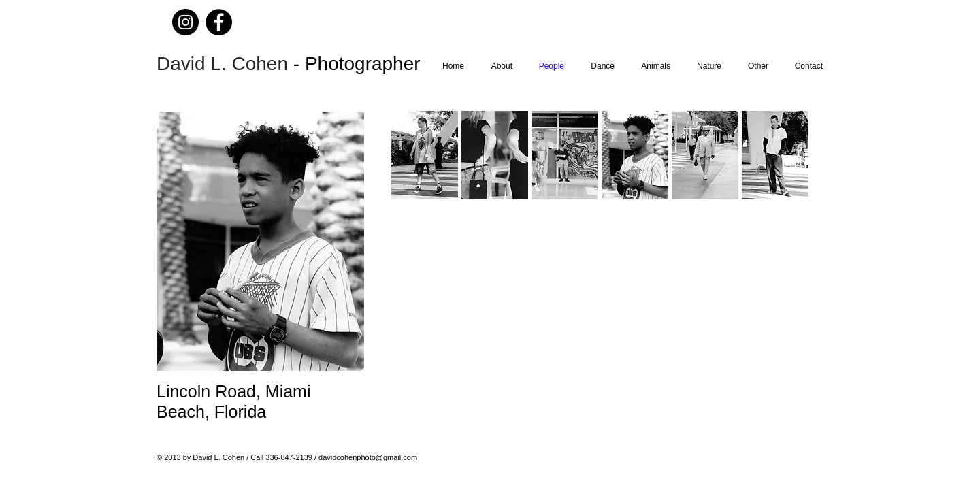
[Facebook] (219, 22)
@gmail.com (396, 457)
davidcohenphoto (347, 457)
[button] (495, 155)
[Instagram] (185, 22)
